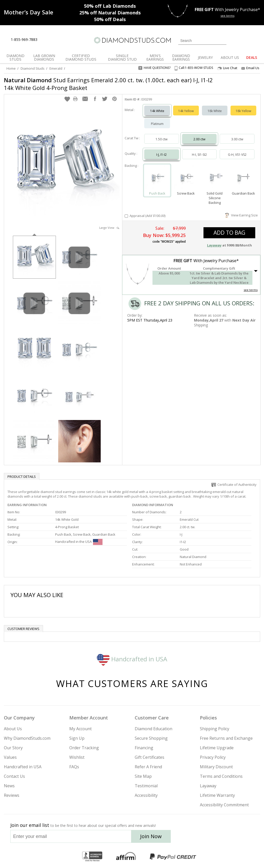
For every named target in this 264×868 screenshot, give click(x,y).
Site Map (143, 776)
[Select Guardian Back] (243, 178)
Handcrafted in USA (132, 659)
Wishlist (77, 757)
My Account (80, 729)
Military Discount (216, 767)
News (9, 786)
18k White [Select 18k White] (215, 111)
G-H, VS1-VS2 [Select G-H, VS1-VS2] (237, 155)
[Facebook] (216, 838)
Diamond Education (154, 729)
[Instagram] (191, 838)
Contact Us (14, 776)
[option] (34, 257)
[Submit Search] (223, 40)
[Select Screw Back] (186, 178)
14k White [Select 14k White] (157, 111)
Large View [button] (109, 228)
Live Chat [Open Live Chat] (227, 68)
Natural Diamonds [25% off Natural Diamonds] (110, 13)
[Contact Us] (58, 40)
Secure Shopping (151, 738)
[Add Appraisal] (126, 216)
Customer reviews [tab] (23, 629)
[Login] (233, 40)
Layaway (208, 786)
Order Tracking (84, 748)
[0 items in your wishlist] (245, 40)
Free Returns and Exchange (226, 738)
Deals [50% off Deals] (110, 19)
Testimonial (146, 786)
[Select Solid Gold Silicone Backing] (215, 178)
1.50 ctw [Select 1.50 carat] (161, 139)
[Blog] (242, 838)
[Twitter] (204, 838)
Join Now (151, 836)
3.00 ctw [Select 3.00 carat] (237, 139)
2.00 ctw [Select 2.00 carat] (199, 139)
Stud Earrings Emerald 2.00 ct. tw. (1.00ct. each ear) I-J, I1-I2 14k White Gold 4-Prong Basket (108, 84)
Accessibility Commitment (224, 805)
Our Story (13, 748)
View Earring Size (241, 215)
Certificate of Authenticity (234, 485)
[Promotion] (29, 12)
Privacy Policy (213, 757)
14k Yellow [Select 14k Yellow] (186, 111)
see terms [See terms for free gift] (227, 16)
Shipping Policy (215, 729)
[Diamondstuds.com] (132, 40)
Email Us (250, 68)
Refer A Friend (148, 767)
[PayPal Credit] (173, 857)
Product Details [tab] (22, 477)
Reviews (12, 795)
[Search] (202, 41)
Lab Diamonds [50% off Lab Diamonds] (110, 6)
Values (10, 757)
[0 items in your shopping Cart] (257, 40)
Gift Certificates (150, 757)
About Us (13, 729)
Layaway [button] (214, 245)
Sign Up (77, 738)
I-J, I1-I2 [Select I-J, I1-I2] (161, 155)
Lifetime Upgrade (217, 748)
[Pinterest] (228, 838)
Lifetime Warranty (217, 795)
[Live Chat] (46, 40)
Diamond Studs (33, 68)
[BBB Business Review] (92, 857)
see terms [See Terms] (251, 290)
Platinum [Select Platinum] (157, 124)
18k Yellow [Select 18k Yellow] (243, 111)
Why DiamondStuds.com (27, 738)
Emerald (56, 68)
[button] (67, 99)
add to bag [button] (229, 233)
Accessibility (146, 795)
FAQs (74, 767)
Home (11, 68)
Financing (144, 748)
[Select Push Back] (157, 178)
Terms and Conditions (221, 776)
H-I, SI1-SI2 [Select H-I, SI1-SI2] (199, 155)
